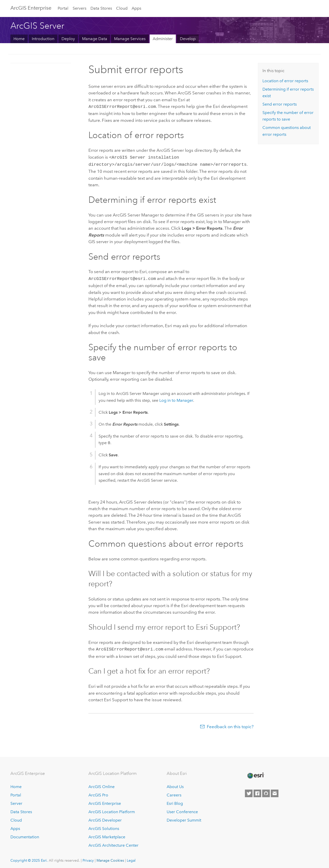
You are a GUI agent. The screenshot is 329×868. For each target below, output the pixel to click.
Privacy (88, 858)
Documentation (25, 834)
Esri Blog (175, 801)
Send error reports (280, 104)
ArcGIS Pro (98, 793)
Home (19, 39)
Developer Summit (184, 818)
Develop (188, 39)
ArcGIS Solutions (104, 826)
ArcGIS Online (101, 784)
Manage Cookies (110, 858)
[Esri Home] (255, 773)
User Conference (182, 809)
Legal (131, 858)
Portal (63, 8)
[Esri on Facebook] (257, 791)
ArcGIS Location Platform (112, 809)
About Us (175, 784)
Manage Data (95, 39)
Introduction (43, 39)
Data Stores (101, 8)
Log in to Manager (176, 398)
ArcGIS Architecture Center (113, 843)
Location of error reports (285, 81)
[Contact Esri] (275, 791)
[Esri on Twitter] (249, 791)
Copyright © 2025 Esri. (29, 858)
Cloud (122, 8)
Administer (163, 39)
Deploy (68, 39)
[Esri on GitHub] (266, 791)
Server (16, 801)
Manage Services (130, 39)
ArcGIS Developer (105, 818)
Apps (136, 8)
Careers (174, 793)
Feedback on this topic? (230, 724)
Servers (80, 8)
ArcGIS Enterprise (31, 8)
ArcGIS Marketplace (107, 834)
